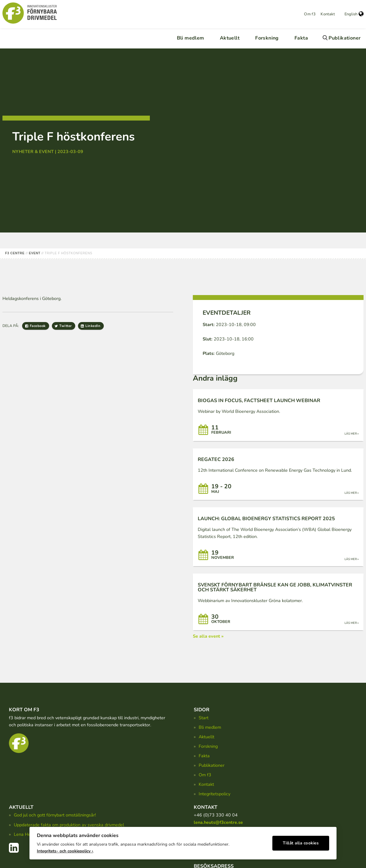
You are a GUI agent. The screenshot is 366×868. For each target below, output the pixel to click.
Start (204, 718)
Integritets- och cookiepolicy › (65, 850)
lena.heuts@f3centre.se (218, 822)
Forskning (267, 38)
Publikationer (345, 38)
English (354, 14)
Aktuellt (230, 38)
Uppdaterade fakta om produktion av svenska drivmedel (69, 825)
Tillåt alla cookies (301, 842)
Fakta (301, 38)
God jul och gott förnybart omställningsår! (55, 815)
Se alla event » (208, 636)
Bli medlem (191, 38)
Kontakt (328, 14)
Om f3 (310, 14)
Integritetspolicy (214, 794)
